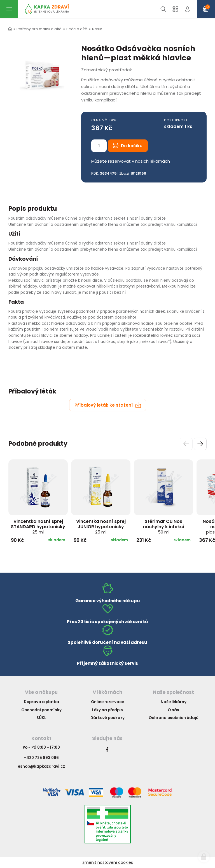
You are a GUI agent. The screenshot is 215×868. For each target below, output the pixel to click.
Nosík (97, 29)
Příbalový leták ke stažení (108, 405)
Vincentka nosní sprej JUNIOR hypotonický (101, 527)
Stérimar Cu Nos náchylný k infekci (163, 527)
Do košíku (128, 146)
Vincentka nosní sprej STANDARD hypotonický (38, 527)
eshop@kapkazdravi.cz (41, 766)
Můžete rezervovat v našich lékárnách (131, 161)
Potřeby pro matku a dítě (39, 29)
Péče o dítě (77, 29)
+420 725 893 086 (41, 758)
